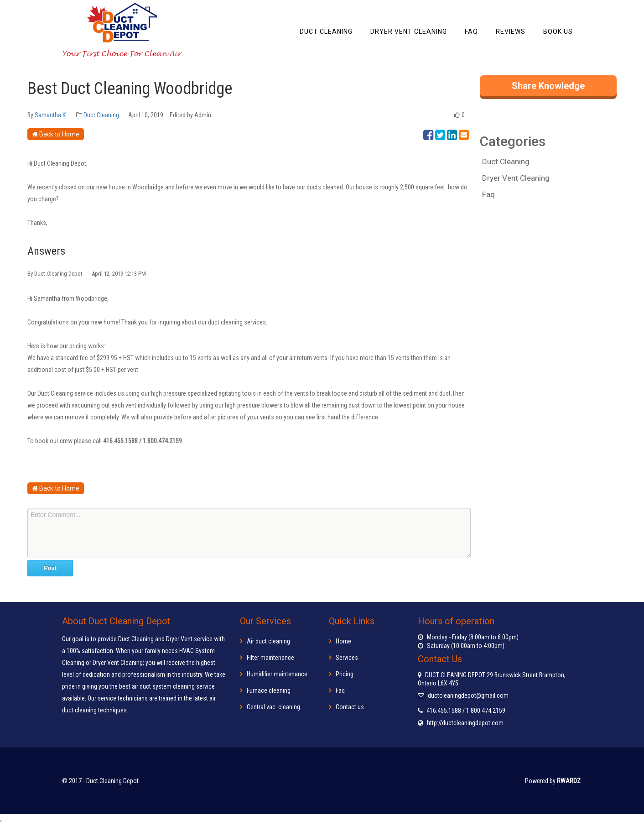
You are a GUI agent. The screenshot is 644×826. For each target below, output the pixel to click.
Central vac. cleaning (273, 707)
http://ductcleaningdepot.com (461, 723)
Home (343, 641)
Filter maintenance (270, 658)
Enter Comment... (249, 533)
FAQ (471, 31)
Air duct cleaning (268, 641)
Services (347, 658)
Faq (488, 194)
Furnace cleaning (269, 690)
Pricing (345, 674)
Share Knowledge (548, 86)
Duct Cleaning (326, 31)
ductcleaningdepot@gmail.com (463, 695)
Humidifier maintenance (277, 674)
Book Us (558, 31)
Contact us (350, 707)
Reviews (511, 31)
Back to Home (59, 134)
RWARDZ (569, 781)
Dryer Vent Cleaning (409, 31)
